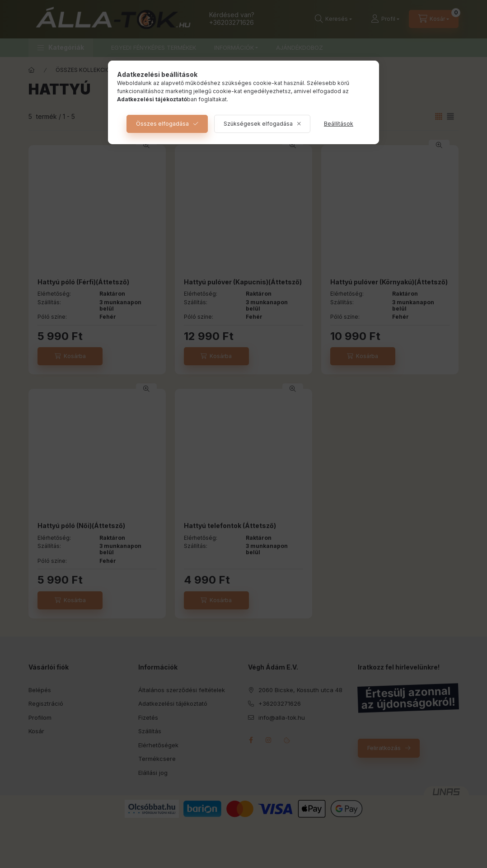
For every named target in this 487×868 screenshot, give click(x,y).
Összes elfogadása (162, 124)
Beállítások (339, 124)
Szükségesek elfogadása (258, 124)
